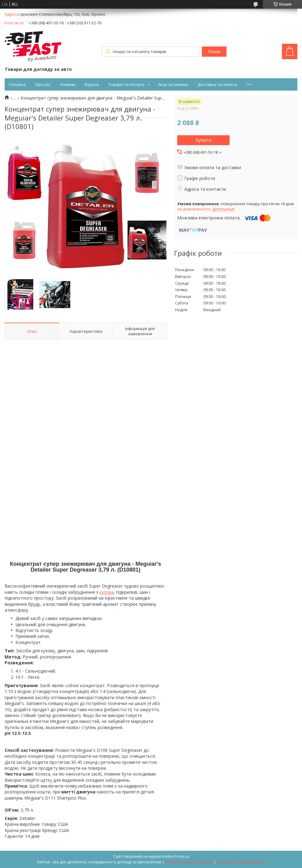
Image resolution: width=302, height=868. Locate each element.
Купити (204, 140)
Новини (68, 84)
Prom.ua (182, 856)
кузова (107, 592)
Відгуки (92, 84)
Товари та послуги (127, 84)
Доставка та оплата (217, 84)
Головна (17, 84)
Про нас (43, 84)
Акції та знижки (173, 84)
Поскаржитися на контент (189, 862)
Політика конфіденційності (241, 862)
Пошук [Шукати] (214, 52)
